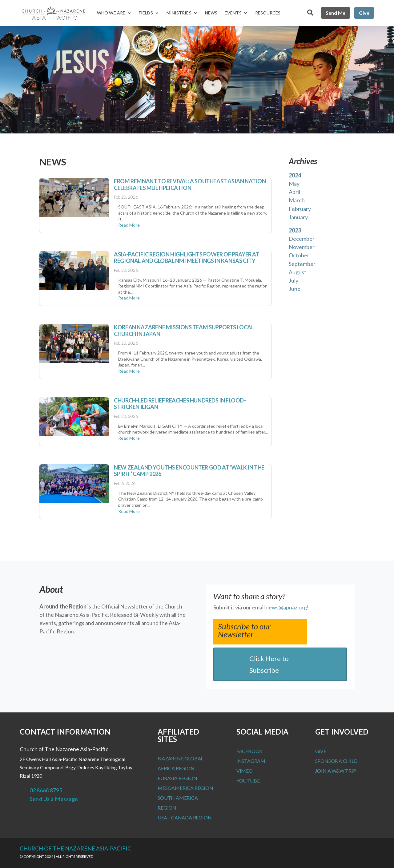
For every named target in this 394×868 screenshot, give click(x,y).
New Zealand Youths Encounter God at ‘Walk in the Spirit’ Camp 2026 (189, 471)
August (298, 272)
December (302, 239)
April (294, 192)
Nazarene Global (180, 758)
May (294, 184)
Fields (146, 13)
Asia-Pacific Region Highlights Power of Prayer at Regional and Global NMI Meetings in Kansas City (187, 258)
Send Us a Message (54, 799)
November (302, 247)
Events (233, 13)
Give (364, 13)
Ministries (179, 13)
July (293, 280)
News (211, 13)
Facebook (249, 751)
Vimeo (245, 771)
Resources (268, 13)
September (302, 264)
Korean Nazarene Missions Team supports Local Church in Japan (184, 331)
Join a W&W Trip (336, 771)
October (299, 255)
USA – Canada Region (185, 817)
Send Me (336, 13)
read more (129, 225)
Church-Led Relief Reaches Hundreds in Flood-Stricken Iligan (180, 404)
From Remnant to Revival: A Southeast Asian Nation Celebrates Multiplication (190, 184)
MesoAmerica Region (185, 788)
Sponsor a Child (336, 761)
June (295, 289)
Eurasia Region (177, 778)
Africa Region (176, 768)
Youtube (248, 781)
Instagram (251, 761)
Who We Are (111, 13)
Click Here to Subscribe (269, 664)
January (298, 217)
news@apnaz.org (286, 607)
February (300, 209)
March (297, 200)
